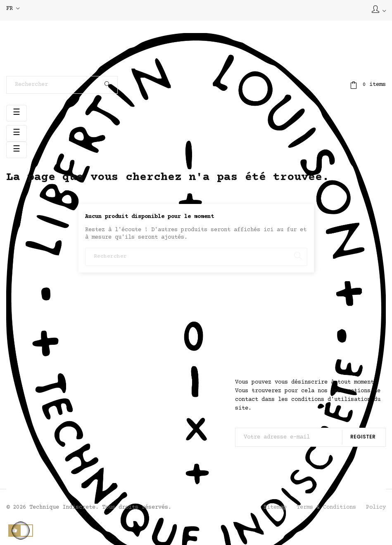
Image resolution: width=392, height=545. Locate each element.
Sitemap (275, 507)
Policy (376, 507)
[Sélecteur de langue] (13, 9)
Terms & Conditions (326, 507)
